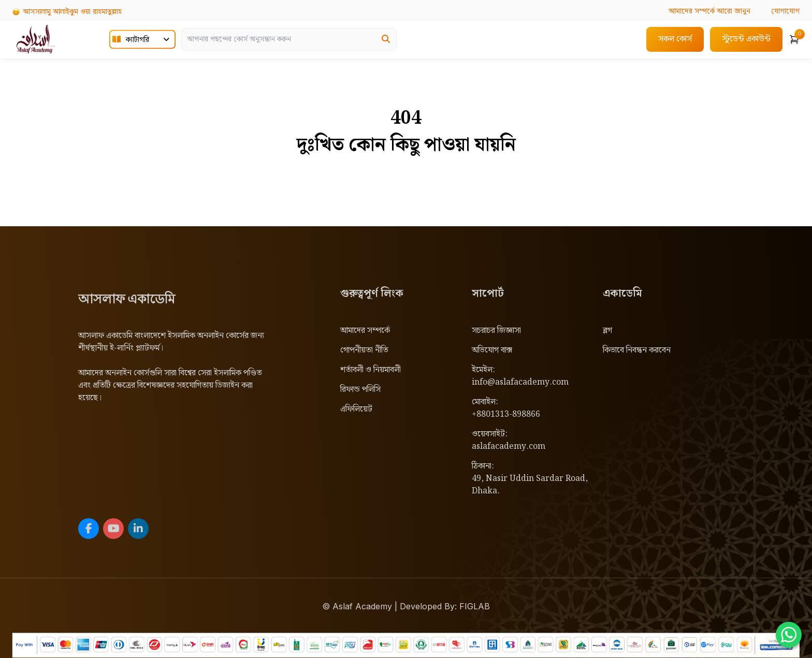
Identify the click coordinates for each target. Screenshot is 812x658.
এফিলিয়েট (356, 409)
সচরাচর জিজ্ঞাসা (496, 331)
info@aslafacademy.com (520, 382)
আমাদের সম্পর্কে (365, 331)
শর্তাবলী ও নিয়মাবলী (371, 370)
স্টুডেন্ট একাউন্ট (746, 39)
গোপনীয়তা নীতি (364, 350)
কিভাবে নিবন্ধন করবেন (637, 350)
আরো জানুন (709, 11)
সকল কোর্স (675, 39)
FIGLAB (475, 606)
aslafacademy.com (509, 447)
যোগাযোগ (785, 11)
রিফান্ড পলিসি (360, 390)
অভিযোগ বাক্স (492, 350)
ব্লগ (607, 331)
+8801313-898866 (506, 414)
